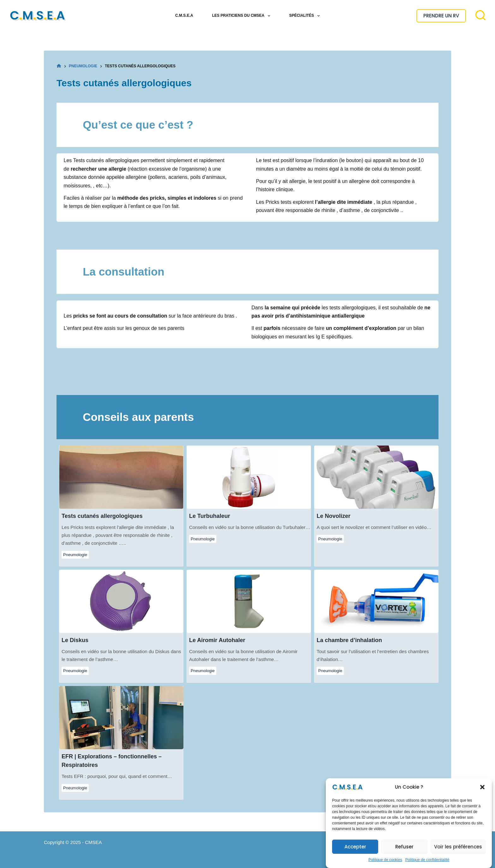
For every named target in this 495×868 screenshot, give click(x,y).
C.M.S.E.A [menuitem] (184, 15)
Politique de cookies (385, 864)
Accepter (355, 851)
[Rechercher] (480, 15)
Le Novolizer (376, 477)
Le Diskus (121, 601)
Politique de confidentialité (427, 864)
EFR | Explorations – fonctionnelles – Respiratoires (121, 717)
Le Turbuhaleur (248, 477)
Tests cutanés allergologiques (121, 477)
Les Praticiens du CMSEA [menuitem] (242, 16)
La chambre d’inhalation (376, 601)
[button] (482, 792)
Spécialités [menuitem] (306, 16)
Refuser (404, 851)
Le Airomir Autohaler (248, 601)
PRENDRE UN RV (441, 16)
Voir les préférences (458, 851)
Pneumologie (75, 555)
